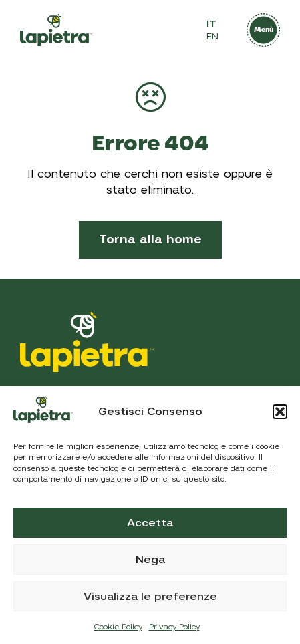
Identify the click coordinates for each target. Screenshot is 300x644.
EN (212, 36)
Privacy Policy (174, 627)
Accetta (150, 523)
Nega (150, 560)
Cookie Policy (118, 627)
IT (211, 24)
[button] (280, 412)
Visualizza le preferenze (150, 597)
